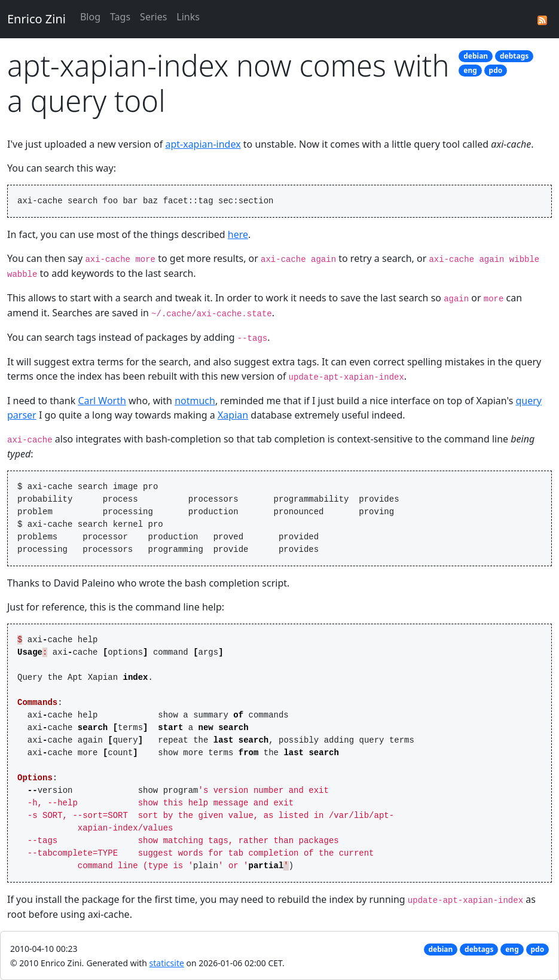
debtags (514, 56)
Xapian (233, 415)
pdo (496, 70)
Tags (120, 17)
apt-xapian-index (203, 144)
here (238, 234)
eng (470, 70)
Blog (90, 17)
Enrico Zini (36, 19)
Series (153, 17)
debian (476, 56)
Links (188, 17)
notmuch (195, 401)
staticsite (167, 963)
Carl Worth (102, 401)
